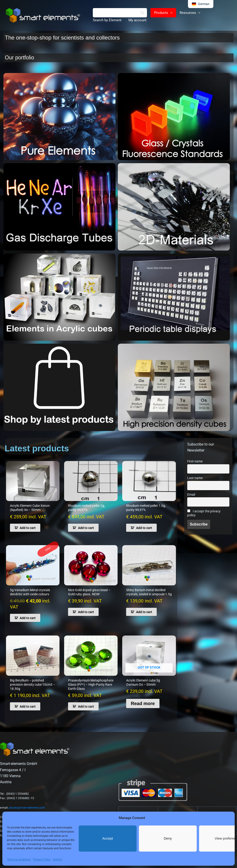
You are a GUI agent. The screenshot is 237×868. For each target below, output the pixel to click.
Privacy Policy (42, 859)
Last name (195, 478)
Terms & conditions (19, 859)
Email (191, 495)
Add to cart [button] (28, 528)
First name (195, 461)
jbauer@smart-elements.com (27, 808)
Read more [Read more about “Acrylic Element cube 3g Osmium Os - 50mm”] (143, 703)
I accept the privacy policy (204, 513)
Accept (108, 838)
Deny (168, 838)
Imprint (58, 859)
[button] (170, 13)
